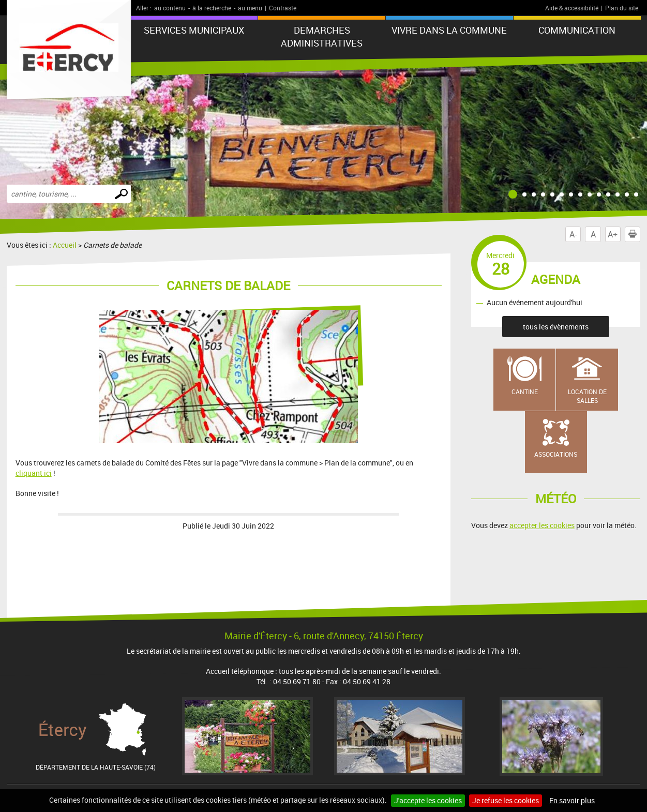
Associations (556, 454)
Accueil (65, 245)
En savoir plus (572, 800)
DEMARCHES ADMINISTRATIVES (322, 36)
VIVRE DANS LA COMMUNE (449, 30)
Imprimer (635, 234)
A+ (613, 234)
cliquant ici (34, 473)
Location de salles (587, 396)
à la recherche (212, 8)
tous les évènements (556, 327)
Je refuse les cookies (506, 800)
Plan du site (622, 8)
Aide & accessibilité (572, 8)
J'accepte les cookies (428, 800)
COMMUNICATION (577, 30)
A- (573, 234)
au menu (250, 8)
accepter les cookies (542, 525)
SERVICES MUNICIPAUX (194, 30)
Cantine (525, 392)
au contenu (170, 8)
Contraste (283, 8)
